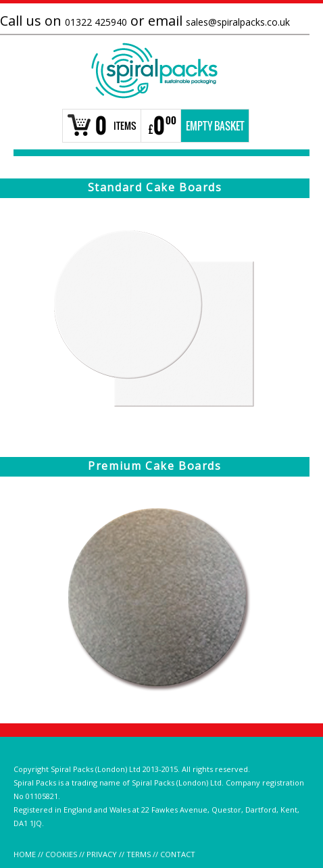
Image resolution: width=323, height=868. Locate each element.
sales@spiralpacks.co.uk (238, 22)
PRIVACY (102, 854)
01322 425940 (96, 22)
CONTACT (178, 854)
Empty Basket (215, 126)
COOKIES (61, 854)
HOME (25, 854)
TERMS (139, 854)
